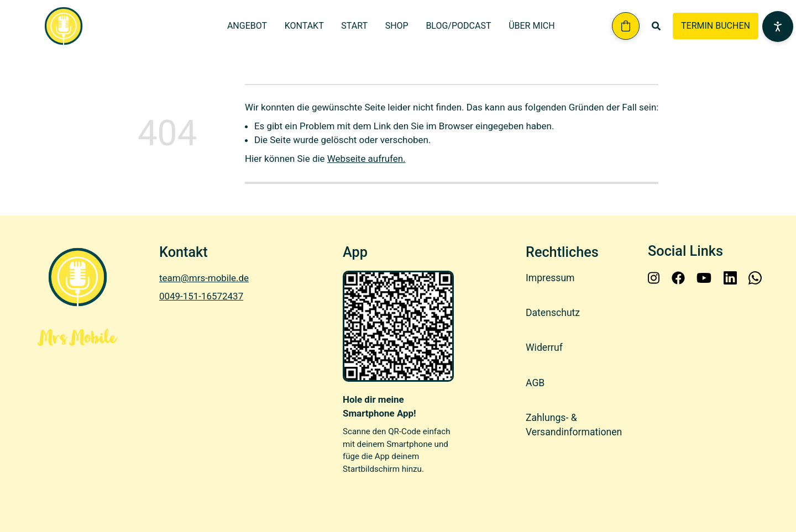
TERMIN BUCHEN (716, 26)
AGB (535, 383)
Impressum (550, 278)
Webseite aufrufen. (366, 159)
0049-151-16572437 (201, 296)
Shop (397, 26)
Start (354, 26)
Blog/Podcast (458, 26)
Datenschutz (553, 313)
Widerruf (544, 348)
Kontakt (304, 26)
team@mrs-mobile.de (204, 278)
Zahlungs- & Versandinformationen (574, 425)
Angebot (247, 26)
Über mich (531, 26)
